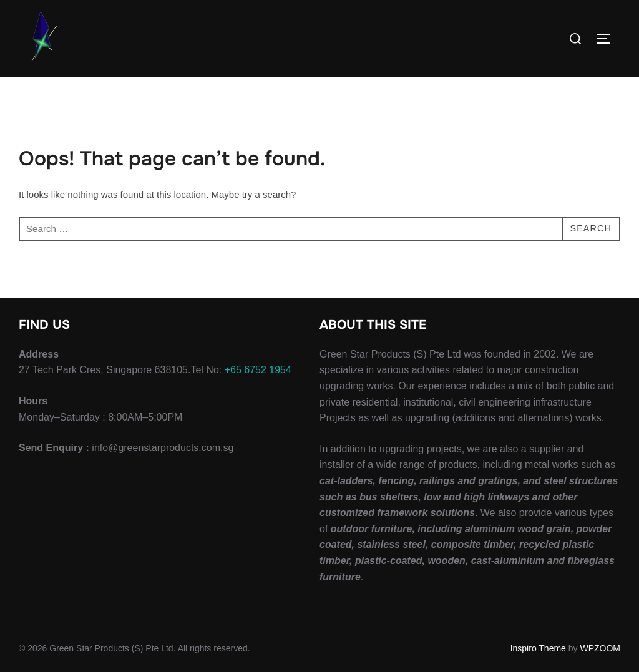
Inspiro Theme (538, 648)
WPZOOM (600, 648)
